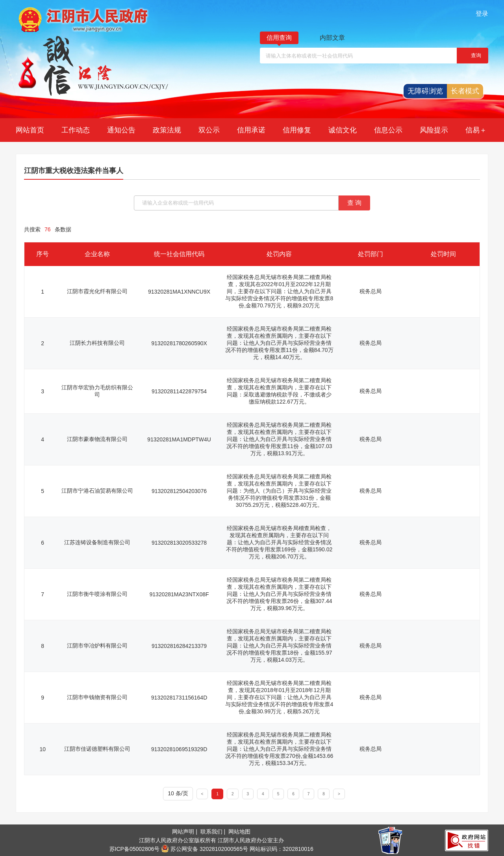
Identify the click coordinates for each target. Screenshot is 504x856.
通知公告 (121, 130)
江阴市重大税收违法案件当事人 (74, 171)
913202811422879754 (179, 391)
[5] (279, 794)
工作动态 (76, 130)
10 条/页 (178, 793)
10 (43, 749)
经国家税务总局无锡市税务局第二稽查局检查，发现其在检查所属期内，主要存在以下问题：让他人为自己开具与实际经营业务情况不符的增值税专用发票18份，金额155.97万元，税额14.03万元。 (279, 646)
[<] (203, 794)
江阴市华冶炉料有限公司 (97, 646)
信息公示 (388, 130)
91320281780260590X (179, 343)
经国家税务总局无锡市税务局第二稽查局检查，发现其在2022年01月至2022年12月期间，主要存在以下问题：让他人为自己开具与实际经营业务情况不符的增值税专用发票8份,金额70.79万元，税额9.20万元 (279, 291)
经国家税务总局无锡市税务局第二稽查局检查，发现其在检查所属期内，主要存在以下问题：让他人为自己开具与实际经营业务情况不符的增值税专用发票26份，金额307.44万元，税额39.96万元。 (279, 594)
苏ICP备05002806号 (135, 849)
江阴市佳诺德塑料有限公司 (97, 749)
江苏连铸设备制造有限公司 (97, 542)
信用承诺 (251, 130)
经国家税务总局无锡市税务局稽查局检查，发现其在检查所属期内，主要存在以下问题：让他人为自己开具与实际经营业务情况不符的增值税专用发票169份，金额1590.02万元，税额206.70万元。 (279, 542)
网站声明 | (185, 832)
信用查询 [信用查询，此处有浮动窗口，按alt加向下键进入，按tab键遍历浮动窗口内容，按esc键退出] (279, 38)
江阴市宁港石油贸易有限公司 (97, 491)
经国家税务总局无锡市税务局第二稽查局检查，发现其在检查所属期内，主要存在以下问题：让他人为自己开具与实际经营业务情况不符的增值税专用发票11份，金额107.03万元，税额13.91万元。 (279, 439)
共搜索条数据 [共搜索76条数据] (48, 229)
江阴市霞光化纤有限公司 (97, 291)
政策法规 (167, 130)
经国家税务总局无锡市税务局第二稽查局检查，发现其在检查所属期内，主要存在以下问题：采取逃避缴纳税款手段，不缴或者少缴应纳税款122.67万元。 (279, 391)
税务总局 (371, 291)
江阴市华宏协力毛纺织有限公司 (97, 391)
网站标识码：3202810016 (282, 849)
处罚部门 (371, 254)
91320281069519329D (179, 749)
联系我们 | (214, 832)
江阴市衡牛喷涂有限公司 (97, 594)
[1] (218, 794)
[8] (324, 794)
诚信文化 (343, 130)
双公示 (209, 130)
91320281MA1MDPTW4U (179, 439)
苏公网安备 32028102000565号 (205, 849)
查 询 (354, 203)
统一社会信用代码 (179, 254)
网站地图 (239, 832)
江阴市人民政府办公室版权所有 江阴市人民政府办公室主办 (211, 840)
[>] (339, 794)
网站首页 (30, 130)
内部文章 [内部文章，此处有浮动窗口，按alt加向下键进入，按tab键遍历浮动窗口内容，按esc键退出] (332, 38)
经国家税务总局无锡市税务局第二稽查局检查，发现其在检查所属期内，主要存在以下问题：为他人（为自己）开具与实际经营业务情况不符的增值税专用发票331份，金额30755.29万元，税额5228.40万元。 (279, 491)
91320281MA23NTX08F (179, 594)
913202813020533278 (179, 543)
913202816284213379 (179, 646)
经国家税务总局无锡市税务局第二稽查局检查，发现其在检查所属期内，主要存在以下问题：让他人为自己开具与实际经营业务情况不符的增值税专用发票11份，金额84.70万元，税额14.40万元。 (279, 343)
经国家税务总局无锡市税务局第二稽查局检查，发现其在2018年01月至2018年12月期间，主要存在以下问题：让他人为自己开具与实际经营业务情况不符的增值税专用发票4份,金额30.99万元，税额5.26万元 (279, 697)
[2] (233, 794)
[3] (248, 794)
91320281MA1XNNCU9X (179, 292)
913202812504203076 (179, 491)
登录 (482, 14)
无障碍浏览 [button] (425, 91)
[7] (309, 794)
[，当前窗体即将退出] (472, 56)
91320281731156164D (179, 698)
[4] (263, 794)
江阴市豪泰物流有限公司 (97, 439)
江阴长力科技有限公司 (97, 343)
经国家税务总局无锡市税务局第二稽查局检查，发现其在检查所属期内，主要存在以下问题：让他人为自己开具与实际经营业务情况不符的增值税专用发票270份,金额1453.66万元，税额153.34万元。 (279, 749)
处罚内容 (279, 254)
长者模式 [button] (465, 91)
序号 (43, 254)
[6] (294, 794)
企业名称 (97, 254)
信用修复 (297, 130)
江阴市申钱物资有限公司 (97, 697)
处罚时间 (443, 254)
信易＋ (476, 130)
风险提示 (434, 130)
